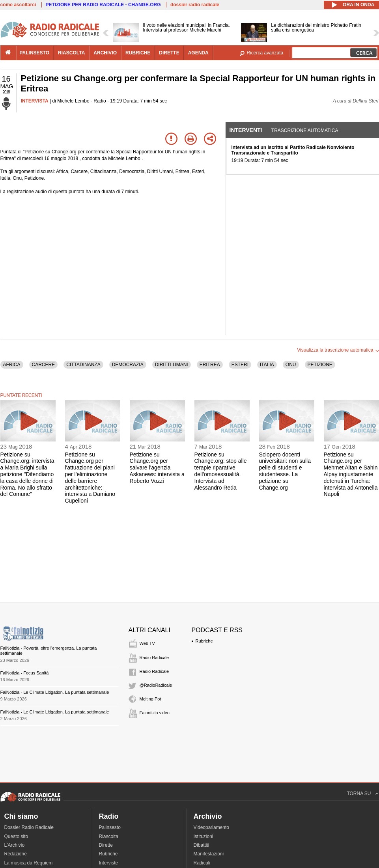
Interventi (246, 130)
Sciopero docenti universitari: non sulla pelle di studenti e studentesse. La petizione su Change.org (285, 471)
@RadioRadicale (156, 685)
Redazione (16, 854)
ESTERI (240, 365)
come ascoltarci (18, 5)
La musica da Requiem (29, 863)
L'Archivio (15, 845)
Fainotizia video (155, 713)
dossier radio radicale (195, 5)
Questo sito (16, 836)
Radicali (202, 863)
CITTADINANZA (83, 365)
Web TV (147, 643)
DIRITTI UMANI (172, 365)
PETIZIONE (320, 365)
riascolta (71, 53)
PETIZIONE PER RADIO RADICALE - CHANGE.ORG (103, 5)
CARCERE (44, 365)
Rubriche (204, 641)
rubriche (138, 53)
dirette (169, 53)
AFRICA (12, 365)
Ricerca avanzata (265, 53)
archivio (105, 53)
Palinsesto (110, 827)
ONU (291, 365)
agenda (198, 53)
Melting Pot (150, 699)
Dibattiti (202, 845)
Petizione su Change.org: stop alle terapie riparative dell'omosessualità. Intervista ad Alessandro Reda (221, 471)
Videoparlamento (212, 827)
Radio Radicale (154, 658)
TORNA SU (359, 793)
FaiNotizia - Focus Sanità (25, 673)
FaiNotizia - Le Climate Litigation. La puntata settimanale (55, 692)
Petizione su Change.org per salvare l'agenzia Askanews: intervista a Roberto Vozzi (157, 468)
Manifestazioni (209, 854)
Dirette (106, 845)
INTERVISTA (35, 101)
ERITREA (210, 365)
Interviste (109, 863)
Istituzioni (204, 836)
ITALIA (267, 365)
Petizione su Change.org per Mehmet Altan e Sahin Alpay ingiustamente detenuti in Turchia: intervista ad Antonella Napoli (351, 474)
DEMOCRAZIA (128, 365)
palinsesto (35, 53)
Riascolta (109, 836)
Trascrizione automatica (305, 130)
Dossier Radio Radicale (29, 827)
